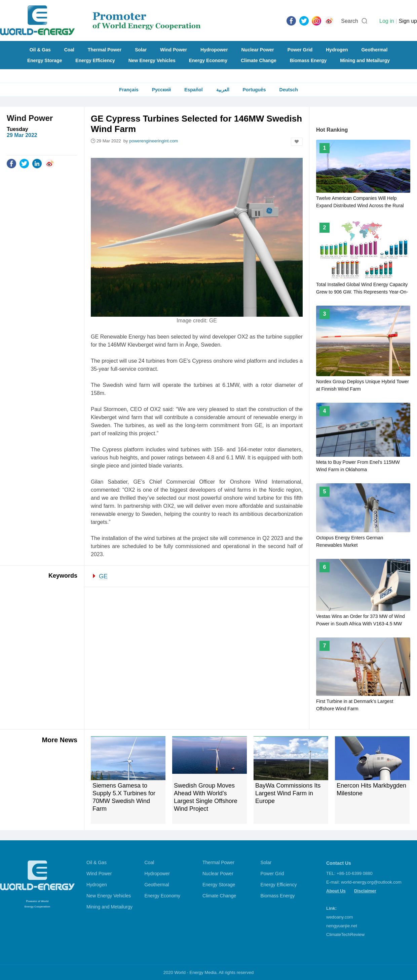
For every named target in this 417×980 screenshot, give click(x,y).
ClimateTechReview (345, 934)
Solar (141, 50)
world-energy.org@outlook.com (371, 882)
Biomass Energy (308, 60)
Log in (387, 21)
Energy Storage (45, 60)
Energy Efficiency (95, 60)
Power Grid (300, 50)
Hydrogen (337, 50)
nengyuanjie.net (342, 926)
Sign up (408, 21)
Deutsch (289, 90)
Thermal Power (105, 50)
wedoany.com (339, 917)
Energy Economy (208, 60)
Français (129, 90)
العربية (223, 90)
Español (193, 90)
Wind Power (174, 50)
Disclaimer (365, 891)
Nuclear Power (258, 50)
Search (350, 21)
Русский (162, 90)
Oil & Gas (40, 50)
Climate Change (259, 60)
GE (103, 576)
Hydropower (214, 50)
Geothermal (374, 50)
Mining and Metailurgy (365, 60)
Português (254, 90)
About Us (336, 891)
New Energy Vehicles (152, 60)
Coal (69, 50)
